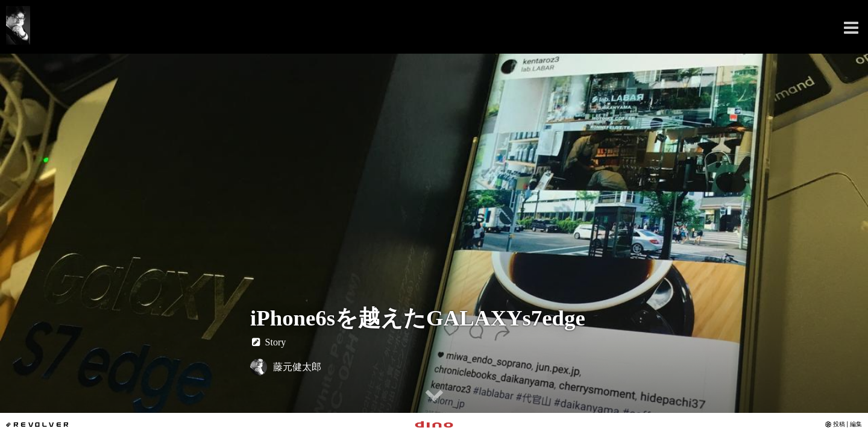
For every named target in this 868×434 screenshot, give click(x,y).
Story (268, 342)
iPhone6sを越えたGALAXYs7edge (418, 318)
